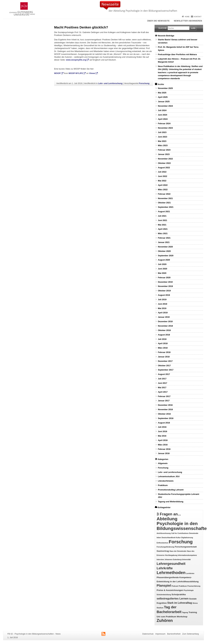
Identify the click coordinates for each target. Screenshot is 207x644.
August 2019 (164, 295)
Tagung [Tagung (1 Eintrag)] (185, 612)
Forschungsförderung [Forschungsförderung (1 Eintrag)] (165, 547)
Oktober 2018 (164, 330)
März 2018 (163, 348)
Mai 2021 (162, 225)
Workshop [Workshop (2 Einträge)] (182, 617)
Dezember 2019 (165, 282)
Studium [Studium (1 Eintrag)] (160, 608)
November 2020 (165, 247)
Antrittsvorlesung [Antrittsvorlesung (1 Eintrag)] (164, 533)
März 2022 (163, 190)
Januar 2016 (164, 453)
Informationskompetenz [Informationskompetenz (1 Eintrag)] (187, 555)
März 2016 (163, 445)
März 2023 (163, 145)
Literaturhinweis (166, 481)
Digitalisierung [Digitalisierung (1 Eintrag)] (187, 538)
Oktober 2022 (164, 163)
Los (193, 28)
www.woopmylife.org (76, 60)
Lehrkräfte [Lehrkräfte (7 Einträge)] (165, 568)
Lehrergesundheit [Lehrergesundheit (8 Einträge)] (171, 564)
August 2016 (164, 423)
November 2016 (165, 409)
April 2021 (163, 229)
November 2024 (165, 106)
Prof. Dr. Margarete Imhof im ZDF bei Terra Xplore (178, 49)
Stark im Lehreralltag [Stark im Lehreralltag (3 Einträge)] (180, 603)
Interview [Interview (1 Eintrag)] (160, 559)
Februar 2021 (164, 238)
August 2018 (164, 335)
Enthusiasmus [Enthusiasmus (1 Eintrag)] (162, 543)
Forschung (144, 83)
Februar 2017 (164, 396)
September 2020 (166, 256)
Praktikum (163, 485)
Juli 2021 (162, 216)
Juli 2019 (162, 299)
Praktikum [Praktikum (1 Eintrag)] (183, 586)
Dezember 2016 (165, 405)
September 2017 (166, 370)
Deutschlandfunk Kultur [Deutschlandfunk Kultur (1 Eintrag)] (171, 538)
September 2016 (166, 418)
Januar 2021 (164, 242)
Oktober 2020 (164, 251)
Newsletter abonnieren (188, 21)
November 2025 (165, 88)
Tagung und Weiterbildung (171, 502)
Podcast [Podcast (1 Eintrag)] (175, 586)
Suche (163, 28)
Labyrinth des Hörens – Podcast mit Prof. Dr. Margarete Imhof (179, 60)
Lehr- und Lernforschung (110, 83)
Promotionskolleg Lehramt (171, 490)
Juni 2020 (162, 269)
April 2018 (163, 343)
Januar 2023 (164, 154)
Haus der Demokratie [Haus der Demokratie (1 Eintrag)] (178, 551)
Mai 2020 (162, 273)
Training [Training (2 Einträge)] (193, 612)
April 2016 (163, 440)
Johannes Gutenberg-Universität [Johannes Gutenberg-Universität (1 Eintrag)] (178, 559)
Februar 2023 (164, 150)
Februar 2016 (164, 449)
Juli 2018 (162, 339)
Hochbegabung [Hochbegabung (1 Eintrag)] (171, 555)
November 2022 (165, 159)
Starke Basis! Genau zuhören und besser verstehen (178, 41)
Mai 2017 (162, 387)
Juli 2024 (162, 110)
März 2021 (163, 233)
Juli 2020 (162, 264)
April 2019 (163, 313)
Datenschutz (148, 634)
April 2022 (163, 185)
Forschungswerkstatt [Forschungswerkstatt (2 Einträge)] (186, 547)
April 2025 (163, 97)
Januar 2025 (164, 102)
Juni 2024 (162, 115)
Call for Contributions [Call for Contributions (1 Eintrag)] (180, 533)
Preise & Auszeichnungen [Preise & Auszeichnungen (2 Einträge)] (170, 590)
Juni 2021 (162, 220)
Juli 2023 (162, 132)
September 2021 (166, 207)
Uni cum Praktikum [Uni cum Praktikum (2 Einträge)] (166, 617)
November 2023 (165, 128)
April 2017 (163, 392)
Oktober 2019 (164, 291)
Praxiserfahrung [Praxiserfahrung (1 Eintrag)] (194, 586)
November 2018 (165, 326)
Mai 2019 (162, 308)
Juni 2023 (162, 137)
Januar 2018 (164, 357)
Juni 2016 (162, 431)
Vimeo (92, 73)
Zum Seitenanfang (190, 634)
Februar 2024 (164, 123)
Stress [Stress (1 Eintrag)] (195, 603)
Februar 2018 (164, 352)
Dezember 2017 (165, 361)
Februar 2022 (164, 194)
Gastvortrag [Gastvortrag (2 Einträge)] (163, 551)
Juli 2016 (162, 427)
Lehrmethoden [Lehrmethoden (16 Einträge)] (171, 573)
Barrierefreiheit (174, 634)
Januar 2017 (164, 401)
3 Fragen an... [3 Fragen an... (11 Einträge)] (169, 514)
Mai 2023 (162, 141)
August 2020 (164, 260)
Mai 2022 (162, 181)
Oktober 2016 (164, 414)
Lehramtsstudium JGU (169, 476)
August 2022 (164, 168)
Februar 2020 (164, 278)
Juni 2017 (162, 383)
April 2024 (163, 119)
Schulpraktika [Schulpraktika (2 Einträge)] (179, 594)
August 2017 (164, 374)
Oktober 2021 (164, 203)
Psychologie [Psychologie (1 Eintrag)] (189, 590)
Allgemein (163, 463)
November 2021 (165, 198)
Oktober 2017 (164, 366)
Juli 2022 (162, 172)
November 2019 (165, 286)
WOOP (57, 73)
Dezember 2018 (165, 321)
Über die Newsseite (158, 21)
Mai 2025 (162, 93)
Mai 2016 (162, 436)
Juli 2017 (162, 379)
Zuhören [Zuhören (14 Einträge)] (165, 620)
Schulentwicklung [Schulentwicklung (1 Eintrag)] (164, 595)
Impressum (160, 634)
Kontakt (198, 17)
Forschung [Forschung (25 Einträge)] (181, 542)
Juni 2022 (162, 176)
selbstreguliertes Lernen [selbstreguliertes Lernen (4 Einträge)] (173, 598)
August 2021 (164, 211)
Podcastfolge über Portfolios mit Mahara (177, 54)
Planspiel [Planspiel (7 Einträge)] (164, 585)
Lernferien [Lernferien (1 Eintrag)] (190, 573)
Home (187, 17)
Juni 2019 (162, 304)
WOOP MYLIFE (76, 73)
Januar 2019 (164, 317)
